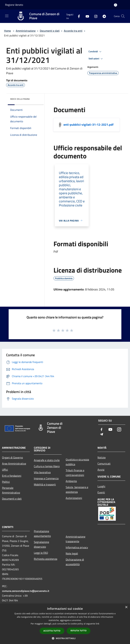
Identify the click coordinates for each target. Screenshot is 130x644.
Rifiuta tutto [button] (79, 631)
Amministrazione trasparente (75, 539)
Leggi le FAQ (41, 553)
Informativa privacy (77, 547)
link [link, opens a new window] (98, 624)
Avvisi (101, 470)
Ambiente (71, 481)
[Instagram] (94, 16)
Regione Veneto (14, 5)
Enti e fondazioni (12, 476)
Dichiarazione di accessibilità (75, 562)
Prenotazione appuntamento (42, 534)
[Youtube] (86, 16)
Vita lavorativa (42, 472)
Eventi (101, 492)
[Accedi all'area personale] (116, 5)
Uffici (5, 470)
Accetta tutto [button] (52, 631)
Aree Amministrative (14, 464)
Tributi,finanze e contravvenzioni (75, 473)
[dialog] (65, 624)
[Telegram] (103, 16)
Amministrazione (26, 31)
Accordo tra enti (73, 31)
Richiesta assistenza (46, 559)
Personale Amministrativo (11, 490)
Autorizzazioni (74, 498)
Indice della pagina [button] (20, 99)
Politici (6, 482)
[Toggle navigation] (7, 16)
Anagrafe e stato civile (47, 460)
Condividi (95, 52)
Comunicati (104, 464)
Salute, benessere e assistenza (77, 489)
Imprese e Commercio (46, 478)
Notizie (102, 457)
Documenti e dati (50, 31)
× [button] (126, 607)
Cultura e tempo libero (47, 466)
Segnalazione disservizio (41, 544)
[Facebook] (78, 16)
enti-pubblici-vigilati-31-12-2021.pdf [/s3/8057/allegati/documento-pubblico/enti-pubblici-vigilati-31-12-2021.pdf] (88, 124)
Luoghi (101, 486)
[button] (65, 638)
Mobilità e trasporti (45, 484)
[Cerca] (123, 16)
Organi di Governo (12, 457)
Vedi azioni (96, 59)
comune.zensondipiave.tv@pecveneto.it (26, 591)
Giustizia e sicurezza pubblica (77, 462)
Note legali (72, 553)
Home (7, 31)
